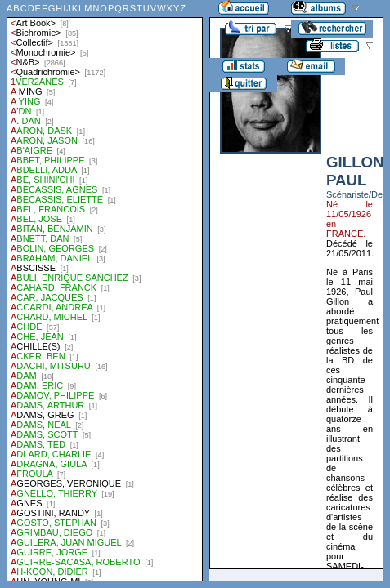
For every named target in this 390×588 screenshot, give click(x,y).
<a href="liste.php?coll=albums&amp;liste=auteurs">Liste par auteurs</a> (105, 291)
